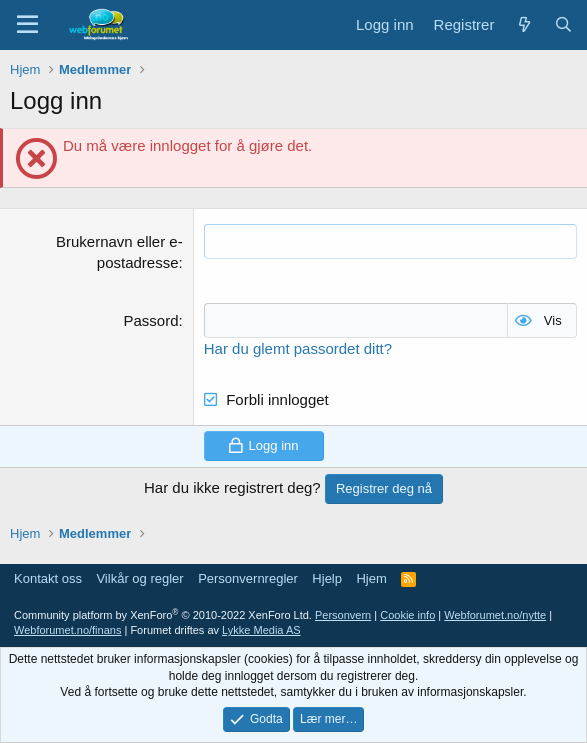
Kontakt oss (48, 578)
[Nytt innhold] (523, 24)
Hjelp (327, 578)
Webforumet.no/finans (67, 630)
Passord (151, 320)
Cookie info (407, 615)
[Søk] (563, 24)
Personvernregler (248, 578)
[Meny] (27, 25)
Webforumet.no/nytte (495, 615)
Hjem (371, 578)
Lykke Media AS (261, 630)
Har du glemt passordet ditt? (298, 348)
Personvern (343, 615)
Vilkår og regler (139, 578)
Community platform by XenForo (163, 615)
